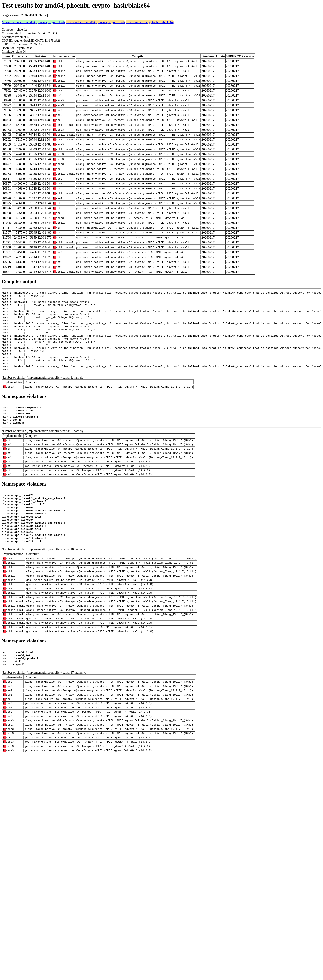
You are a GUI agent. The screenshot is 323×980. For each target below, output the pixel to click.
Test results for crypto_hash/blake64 (150, 22)
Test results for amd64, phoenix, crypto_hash (95, 22)
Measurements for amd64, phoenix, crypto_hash (33, 22)
